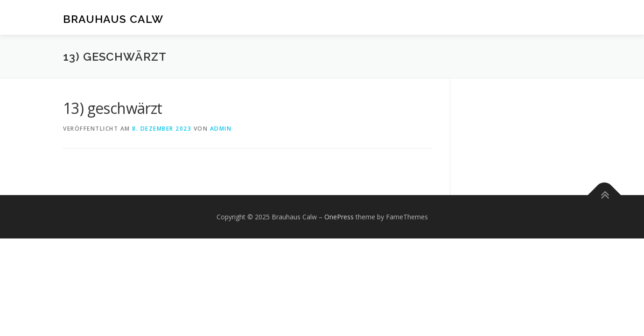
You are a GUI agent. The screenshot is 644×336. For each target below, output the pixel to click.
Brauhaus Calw (113, 19)
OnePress (339, 217)
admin (221, 129)
